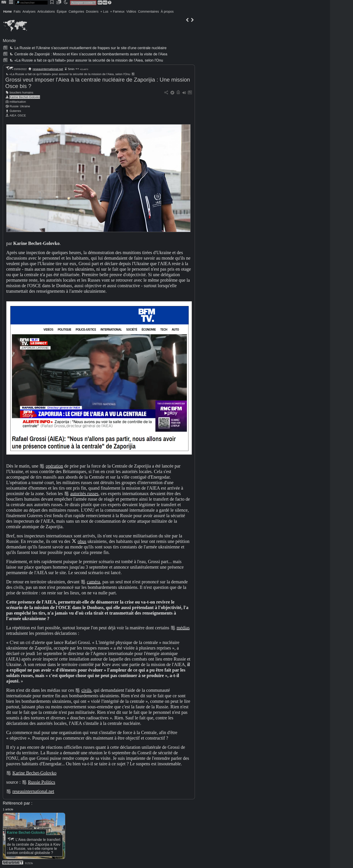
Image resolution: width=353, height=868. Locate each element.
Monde (9, 41)
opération (54, 466)
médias (183, 628)
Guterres (15, 111)
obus (82, 541)
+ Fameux (117, 11)
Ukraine (25, 106)
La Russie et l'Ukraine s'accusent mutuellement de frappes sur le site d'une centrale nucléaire (88, 48)
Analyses (29, 11)
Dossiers (92, 11)
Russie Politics (42, 782)
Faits (17, 11)
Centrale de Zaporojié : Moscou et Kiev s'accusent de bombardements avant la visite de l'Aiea (88, 54)
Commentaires (148, 11)
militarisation (18, 102)
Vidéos (131, 11)
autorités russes (84, 494)
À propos (167, 11)
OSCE (22, 115)
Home (7, 11)
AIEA (13, 115)
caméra (94, 582)
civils (86, 690)
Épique (62, 11)
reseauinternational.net (48, 69)
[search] (31, 3)
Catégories (76, 11)
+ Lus (104, 11)
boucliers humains (21, 92)
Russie (14, 106)
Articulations (46, 11)
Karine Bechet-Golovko (25, 97)
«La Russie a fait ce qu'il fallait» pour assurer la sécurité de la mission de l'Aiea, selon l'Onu (86, 60)
